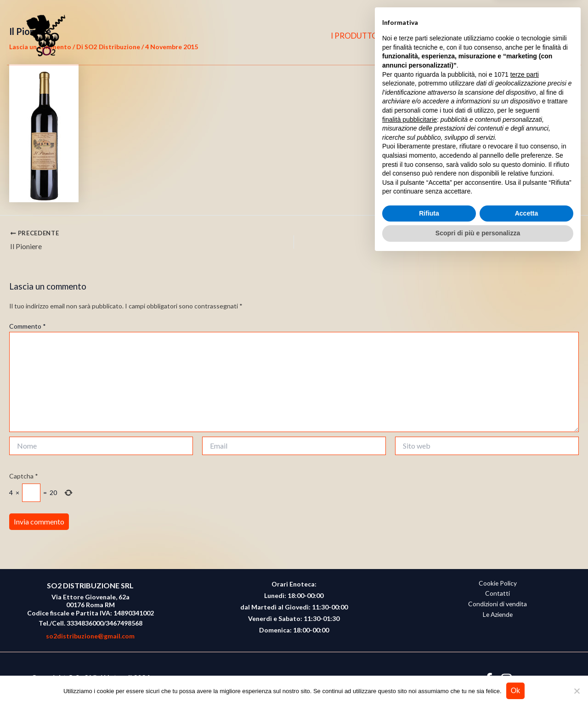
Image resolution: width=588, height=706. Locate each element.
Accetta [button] (527, 661)
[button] (561, 36)
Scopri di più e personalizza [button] (478, 681)
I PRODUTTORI (363, 36)
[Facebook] (523, 36)
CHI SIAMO (425, 36)
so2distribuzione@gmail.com (90, 636)
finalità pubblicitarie (410, 567)
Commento (28, 327)
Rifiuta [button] (429, 661)
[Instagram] (541, 36)
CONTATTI (480, 36)
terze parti (525, 522)
